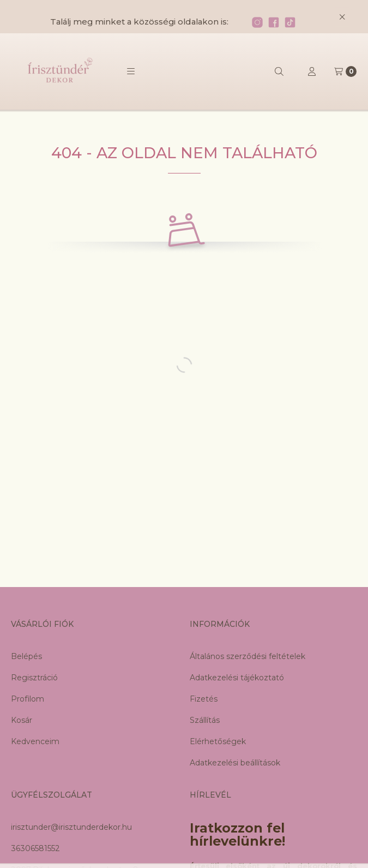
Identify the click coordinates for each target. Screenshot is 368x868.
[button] (131, 71)
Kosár (22, 720)
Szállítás (205, 720)
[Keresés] (279, 71)
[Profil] (312, 71)
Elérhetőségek (218, 741)
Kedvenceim (35, 741)
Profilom (28, 699)
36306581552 (35, 848)
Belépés (26, 656)
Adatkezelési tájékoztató (237, 678)
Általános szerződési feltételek (248, 656)
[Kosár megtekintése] (345, 71)
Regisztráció (34, 678)
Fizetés (204, 699)
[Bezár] (342, 17)
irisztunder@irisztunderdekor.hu (71, 827)
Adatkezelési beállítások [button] (235, 763)
